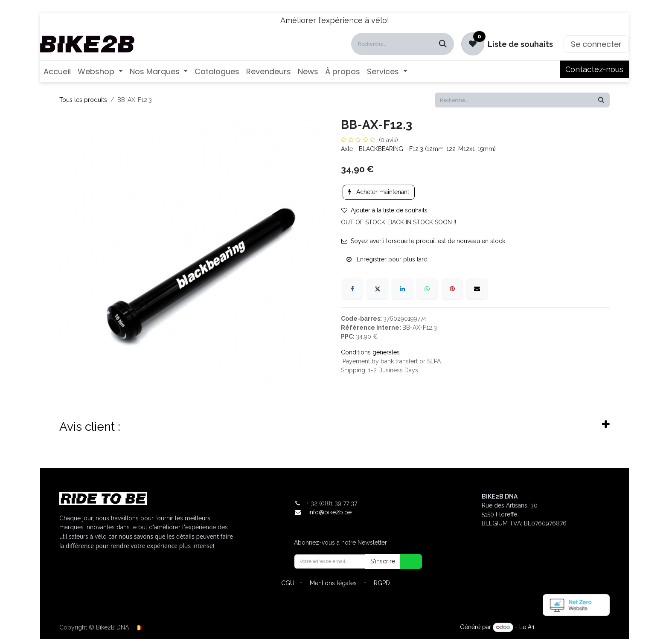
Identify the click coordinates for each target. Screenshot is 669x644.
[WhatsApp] (427, 289)
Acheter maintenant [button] (379, 192)
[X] (378, 289)
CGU (288, 583)
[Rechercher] (443, 44)
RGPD (382, 583)
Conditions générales (370, 352)
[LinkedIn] (402, 289)
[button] (406, 561)
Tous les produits (83, 100)
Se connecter (596, 44)
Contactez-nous (594, 69)
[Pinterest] (452, 289)
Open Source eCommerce (573, 627)
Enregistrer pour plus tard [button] (387, 259)
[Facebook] (352, 289)
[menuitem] (57, 71)
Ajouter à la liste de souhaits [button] (384, 210)
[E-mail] (477, 289)
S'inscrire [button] (383, 561)
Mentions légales (333, 583)
